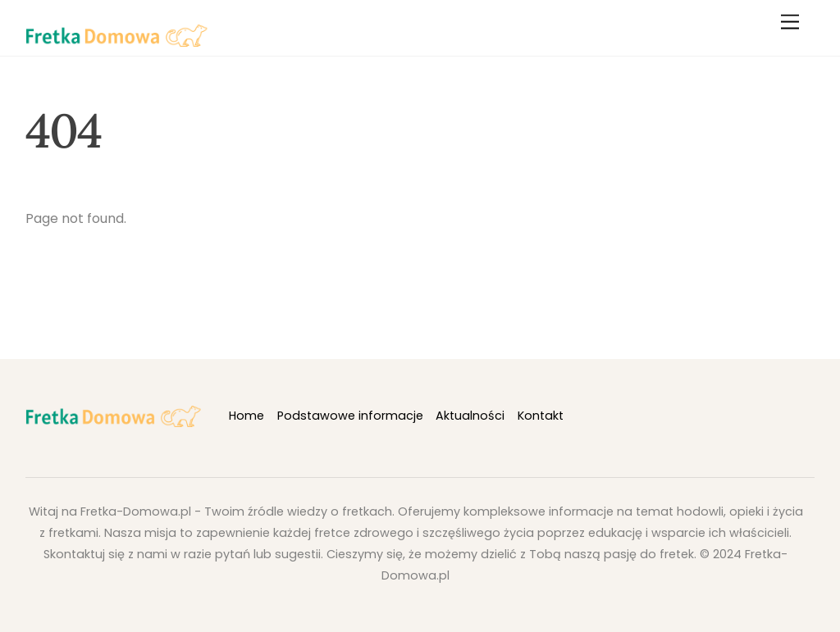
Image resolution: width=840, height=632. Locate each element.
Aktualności (470, 416)
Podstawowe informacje (350, 416)
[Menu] (790, 23)
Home (247, 416)
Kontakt (541, 416)
